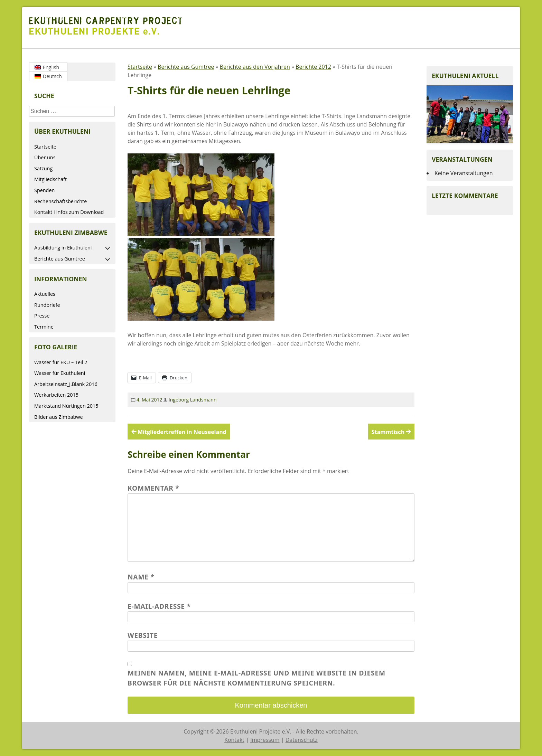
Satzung (43, 168)
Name (141, 577)
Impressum (265, 740)
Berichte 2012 (313, 67)
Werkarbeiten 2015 (56, 395)
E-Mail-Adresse (159, 606)
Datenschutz (302, 740)
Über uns (45, 157)
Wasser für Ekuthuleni (60, 373)
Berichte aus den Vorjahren (255, 67)
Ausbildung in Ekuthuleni (63, 248)
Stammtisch (388, 432)
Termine (44, 327)
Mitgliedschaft (50, 179)
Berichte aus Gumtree (60, 259)
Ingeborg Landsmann (193, 400)
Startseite (45, 147)
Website (143, 635)
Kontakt (234, 740)
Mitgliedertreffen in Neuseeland (182, 432)
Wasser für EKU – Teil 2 (61, 362)
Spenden (44, 190)
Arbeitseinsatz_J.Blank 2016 (66, 384)
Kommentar (153, 488)
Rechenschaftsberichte (60, 201)
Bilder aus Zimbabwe (59, 417)
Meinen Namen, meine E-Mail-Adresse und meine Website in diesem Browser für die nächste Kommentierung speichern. (256, 678)
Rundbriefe (47, 305)
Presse (42, 316)
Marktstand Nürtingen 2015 (66, 406)
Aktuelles (45, 294)
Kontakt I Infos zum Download (69, 212)
